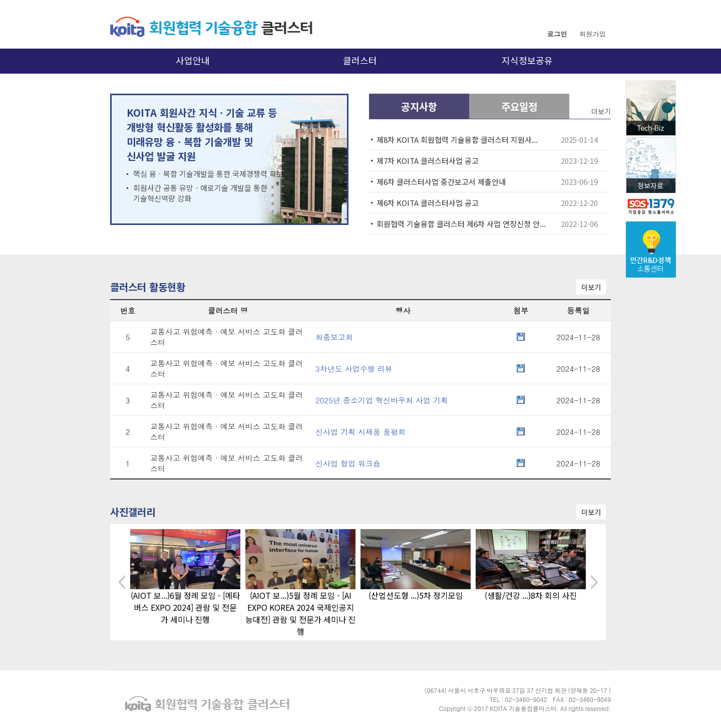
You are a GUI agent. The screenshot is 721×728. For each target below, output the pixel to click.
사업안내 (193, 60)
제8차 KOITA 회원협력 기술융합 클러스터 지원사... (457, 140)
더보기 (591, 287)
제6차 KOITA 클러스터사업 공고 (428, 203)
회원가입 (593, 34)
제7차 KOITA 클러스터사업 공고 (428, 161)
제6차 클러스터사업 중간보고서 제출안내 (441, 182)
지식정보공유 (527, 60)
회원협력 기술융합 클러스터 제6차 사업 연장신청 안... (461, 224)
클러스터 (360, 60)
